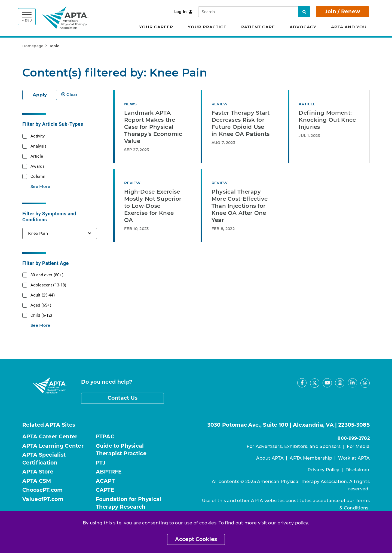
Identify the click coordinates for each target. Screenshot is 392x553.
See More (40, 186)
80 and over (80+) (47, 275)
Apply (40, 95)
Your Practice (207, 27)
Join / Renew (343, 12)
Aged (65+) (41, 305)
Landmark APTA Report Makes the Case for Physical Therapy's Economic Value (153, 127)
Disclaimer (358, 470)
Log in (183, 12)
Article (37, 156)
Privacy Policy (323, 470)
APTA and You (349, 27)
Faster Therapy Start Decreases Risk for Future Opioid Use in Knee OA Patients (241, 123)
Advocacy (303, 27)
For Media (358, 446)
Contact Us (123, 398)
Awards (38, 166)
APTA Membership (311, 458)
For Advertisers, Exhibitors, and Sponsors (294, 446)
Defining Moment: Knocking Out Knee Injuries (327, 120)
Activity (38, 136)
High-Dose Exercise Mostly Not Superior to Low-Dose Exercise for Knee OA (153, 206)
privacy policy (293, 523)
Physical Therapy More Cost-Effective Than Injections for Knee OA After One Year (240, 206)
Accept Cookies (196, 539)
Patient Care (258, 27)
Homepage (33, 46)
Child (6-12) (41, 315)
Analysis (39, 146)
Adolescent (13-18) (48, 285)
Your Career (156, 27)
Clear (69, 94)
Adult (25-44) (43, 295)
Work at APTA (354, 458)
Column (38, 176)
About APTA (270, 458)
